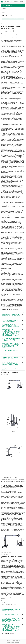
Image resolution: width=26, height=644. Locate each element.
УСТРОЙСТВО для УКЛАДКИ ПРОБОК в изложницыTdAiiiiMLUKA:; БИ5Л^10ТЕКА (11, 611)
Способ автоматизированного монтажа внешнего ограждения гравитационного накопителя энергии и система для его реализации (10, 345)
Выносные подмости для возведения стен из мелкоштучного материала (9, 354)
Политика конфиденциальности (13, 640)
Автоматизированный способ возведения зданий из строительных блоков (10, 359)
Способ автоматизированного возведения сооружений (10, 321)
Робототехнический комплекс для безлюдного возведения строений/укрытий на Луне (11, 340)
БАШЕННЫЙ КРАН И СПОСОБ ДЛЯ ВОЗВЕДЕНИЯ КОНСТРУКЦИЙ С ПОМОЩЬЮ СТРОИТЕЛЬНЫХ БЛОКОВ (11, 326)
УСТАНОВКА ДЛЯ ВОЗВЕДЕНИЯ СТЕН (10, 350)
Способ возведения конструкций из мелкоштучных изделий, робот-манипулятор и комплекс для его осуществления (11, 316)
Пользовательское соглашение (13, 642)
